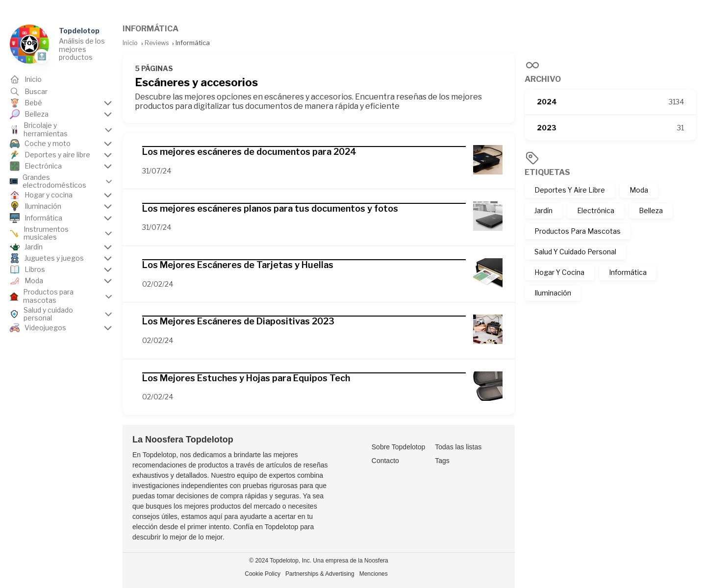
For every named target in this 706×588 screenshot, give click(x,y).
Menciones (374, 574)
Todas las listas (458, 447)
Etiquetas (547, 172)
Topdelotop (79, 31)
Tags (442, 461)
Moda (639, 190)
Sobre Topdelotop (399, 447)
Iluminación (553, 293)
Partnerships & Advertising (320, 574)
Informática (628, 272)
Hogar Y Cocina (559, 272)
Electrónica (596, 210)
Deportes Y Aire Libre (570, 190)
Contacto (385, 461)
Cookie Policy (263, 574)
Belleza (651, 210)
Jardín (543, 210)
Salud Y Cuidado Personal (575, 252)
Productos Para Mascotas (578, 231)
